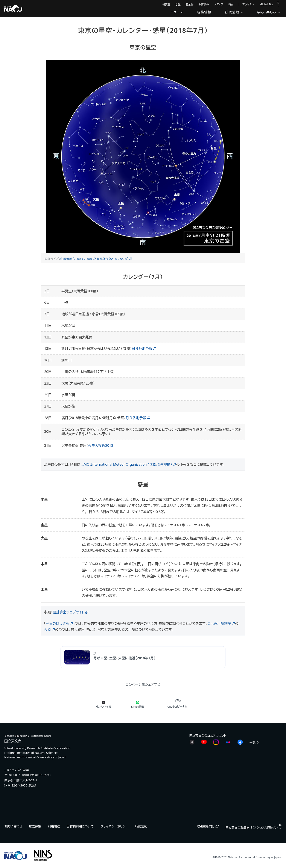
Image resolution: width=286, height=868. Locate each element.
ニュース (177, 12)
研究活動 (234, 12)
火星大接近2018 (101, 445)
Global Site (267, 4)
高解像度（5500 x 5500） (113, 259)
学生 (178, 4)
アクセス (249, 4)
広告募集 (35, 826)
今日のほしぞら (57, 623)
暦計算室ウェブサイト (68, 612)
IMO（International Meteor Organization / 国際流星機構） (127, 464)
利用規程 (54, 826)
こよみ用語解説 (219, 623)
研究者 (166, 4)
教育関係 (204, 4)
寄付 (231, 4)
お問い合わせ (13, 826)
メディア (219, 4)
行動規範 (141, 826)
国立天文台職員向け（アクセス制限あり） (254, 828)
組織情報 (204, 12)
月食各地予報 (136, 418)
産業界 (190, 4)
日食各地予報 (142, 349)
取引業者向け (208, 826)
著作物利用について (80, 826)
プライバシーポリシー (114, 826)
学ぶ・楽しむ (269, 12)
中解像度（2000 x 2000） (76, 259)
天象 (47, 629)
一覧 (254, 742)
